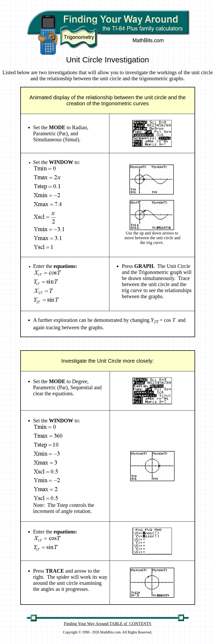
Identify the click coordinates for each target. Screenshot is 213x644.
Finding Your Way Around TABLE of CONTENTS (108, 624)
